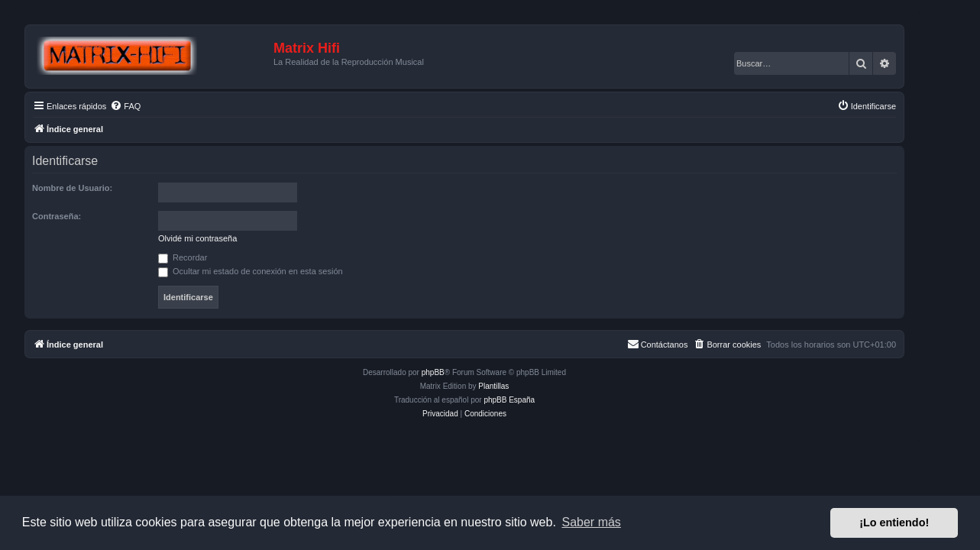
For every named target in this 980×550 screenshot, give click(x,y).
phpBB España (535, 400)
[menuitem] (151, 106)
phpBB (458, 372)
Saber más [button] (592, 522)
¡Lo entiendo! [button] (894, 522)
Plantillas (519, 386)
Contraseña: (82, 216)
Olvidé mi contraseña (223, 238)
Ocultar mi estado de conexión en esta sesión (277, 271)
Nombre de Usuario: (98, 188)
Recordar (209, 257)
